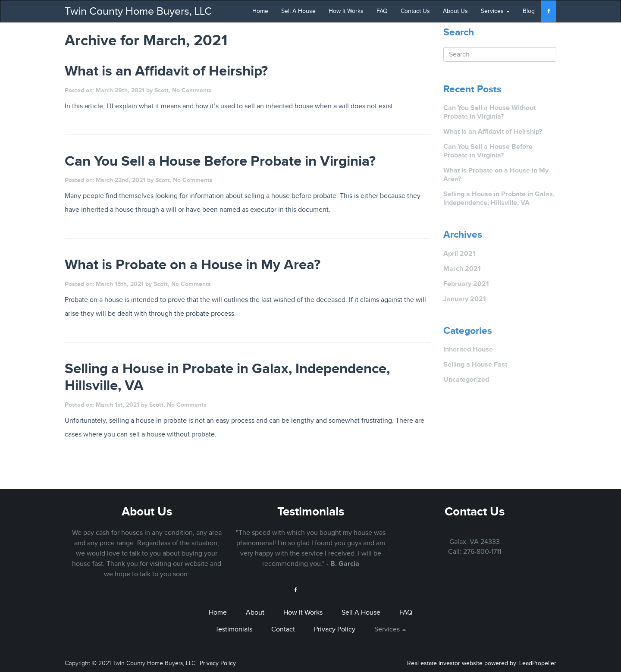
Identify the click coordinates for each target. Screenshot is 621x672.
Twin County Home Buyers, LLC (138, 11)
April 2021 (459, 253)
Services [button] (495, 11)
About (255, 612)
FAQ (382, 11)
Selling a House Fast (475, 364)
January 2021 (465, 299)
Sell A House (298, 11)
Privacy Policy (335, 629)
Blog (529, 11)
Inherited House (468, 349)
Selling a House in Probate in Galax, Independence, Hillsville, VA (499, 198)
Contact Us (415, 11)
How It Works (346, 11)
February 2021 (466, 284)
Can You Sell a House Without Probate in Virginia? (489, 112)
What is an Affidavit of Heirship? (493, 131)
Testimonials (311, 511)
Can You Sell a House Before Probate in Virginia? (488, 151)
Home (260, 11)
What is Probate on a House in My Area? (496, 174)
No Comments (192, 90)
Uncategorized (466, 379)
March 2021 (462, 268)
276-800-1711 (482, 552)
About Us (455, 11)
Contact (283, 629)
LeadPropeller (538, 663)
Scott (162, 90)
